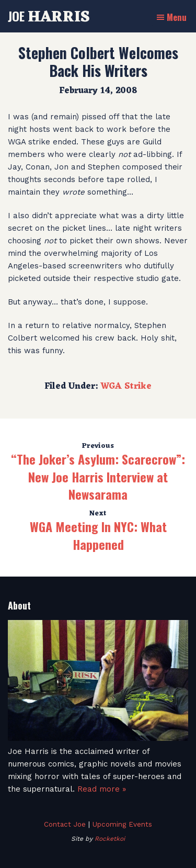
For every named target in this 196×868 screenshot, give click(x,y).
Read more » (102, 789)
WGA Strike (126, 387)
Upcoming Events (122, 824)
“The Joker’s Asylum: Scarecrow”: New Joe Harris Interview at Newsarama (98, 476)
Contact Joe (65, 824)
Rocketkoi (110, 839)
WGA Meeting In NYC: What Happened (98, 535)
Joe (49, 16)
